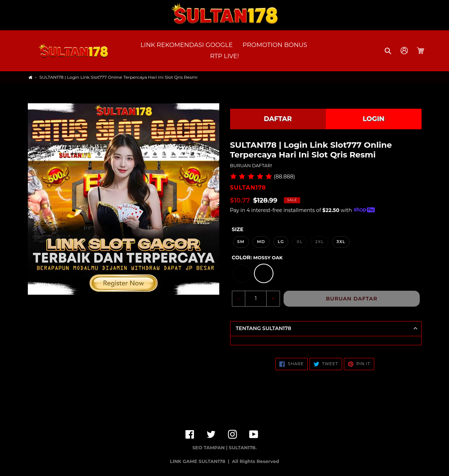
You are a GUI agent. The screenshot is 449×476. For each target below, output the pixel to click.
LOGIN (374, 119)
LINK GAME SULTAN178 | (200, 461)
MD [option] (261, 242)
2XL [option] (319, 242)
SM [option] (241, 242)
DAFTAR (278, 119)
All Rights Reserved (256, 461)
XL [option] (300, 242)
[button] (388, 51)
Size (238, 229)
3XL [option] (341, 242)
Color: (257, 258)
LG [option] (281, 242)
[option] (242, 273)
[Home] (31, 77)
